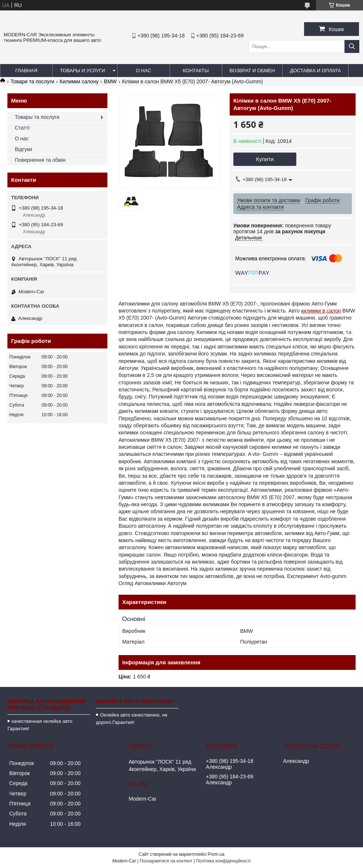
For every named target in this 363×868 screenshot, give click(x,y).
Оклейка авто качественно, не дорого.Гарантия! (132, 719)
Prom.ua (216, 854)
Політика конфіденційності (223, 861)
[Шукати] (352, 46)
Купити (265, 159)
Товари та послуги (32, 81)
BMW (110, 81)
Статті (22, 128)
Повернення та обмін (40, 160)
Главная (26, 71)
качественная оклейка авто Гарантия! (40, 725)
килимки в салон (321, 311)
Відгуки (24, 149)
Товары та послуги (37, 117)
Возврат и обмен (252, 71)
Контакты (196, 71)
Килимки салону (79, 81)
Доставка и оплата (315, 71)
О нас (144, 71)
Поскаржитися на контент (166, 861)
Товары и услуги (83, 71)
